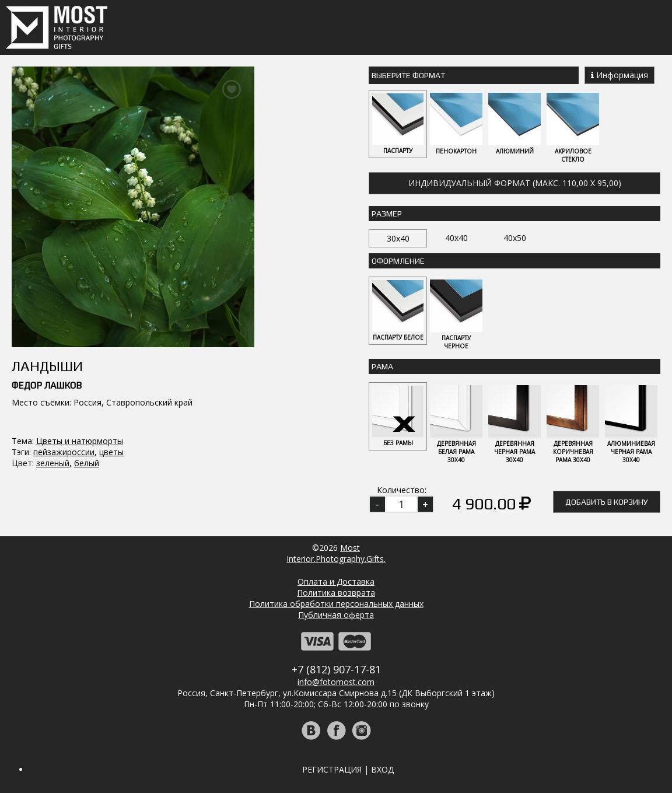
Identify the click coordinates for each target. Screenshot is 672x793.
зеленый (53, 463)
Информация (619, 75)
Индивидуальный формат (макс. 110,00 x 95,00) (515, 183)
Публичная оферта (336, 615)
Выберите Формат (408, 75)
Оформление (398, 261)
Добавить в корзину (607, 502)
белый (87, 463)
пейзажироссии (64, 452)
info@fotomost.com (336, 682)
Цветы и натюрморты (80, 441)
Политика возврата (336, 593)
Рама (382, 366)
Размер (387, 214)
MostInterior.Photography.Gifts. (336, 553)
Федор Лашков (47, 385)
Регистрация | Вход (348, 769)
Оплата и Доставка (336, 581)
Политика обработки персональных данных (336, 604)
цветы (111, 452)
